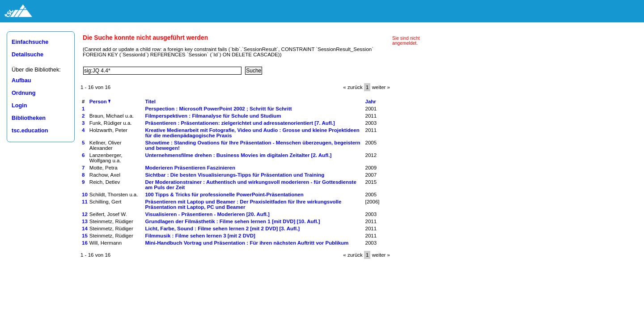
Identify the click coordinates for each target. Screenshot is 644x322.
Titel (150, 102)
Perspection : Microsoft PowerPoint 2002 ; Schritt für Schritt (218, 109)
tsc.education (30, 131)
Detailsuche (28, 55)
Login (19, 106)
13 (85, 221)
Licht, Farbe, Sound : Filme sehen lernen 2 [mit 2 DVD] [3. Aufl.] (222, 229)
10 (85, 195)
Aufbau (21, 80)
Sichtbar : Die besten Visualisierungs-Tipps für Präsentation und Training (235, 175)
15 (85, 236)
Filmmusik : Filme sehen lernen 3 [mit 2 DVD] (200, 236)
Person (100, 102)
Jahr (371, 102)
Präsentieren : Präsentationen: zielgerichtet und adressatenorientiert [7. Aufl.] (240, 123)
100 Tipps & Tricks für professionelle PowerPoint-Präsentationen (224, 195)
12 (85, 214)
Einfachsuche (30, 42)
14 (85, 229)
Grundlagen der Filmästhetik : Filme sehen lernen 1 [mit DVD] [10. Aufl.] (232, 221)
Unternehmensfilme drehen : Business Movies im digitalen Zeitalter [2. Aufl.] (238, 155)
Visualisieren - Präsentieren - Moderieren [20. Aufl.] (207, 214)
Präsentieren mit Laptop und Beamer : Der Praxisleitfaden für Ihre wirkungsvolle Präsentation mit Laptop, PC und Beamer (243, 204)
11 (85, 202)
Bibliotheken (29, 118)
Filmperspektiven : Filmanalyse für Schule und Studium (213, 116)
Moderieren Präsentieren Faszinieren (190, 168)
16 (85, 243)
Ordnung (23, 93)
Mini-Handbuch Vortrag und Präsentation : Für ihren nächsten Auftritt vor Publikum (247, 243)
